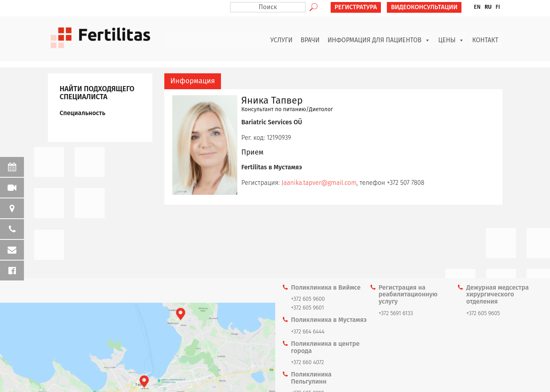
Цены (451, 40)
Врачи (310, 40)
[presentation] (193, 81)
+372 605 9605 (483, 313)
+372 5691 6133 (396, 313)
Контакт (485, 40)
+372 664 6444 (308, 332)
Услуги (282, 40)
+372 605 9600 (308, 299)
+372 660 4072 (308, 362)
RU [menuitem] (488, 7)
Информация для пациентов (379, 40)
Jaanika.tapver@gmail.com (319, 183)
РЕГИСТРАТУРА (356, 7)
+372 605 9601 (308, 308)
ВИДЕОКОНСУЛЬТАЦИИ (424, 7)
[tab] (193, 81)
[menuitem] (477, 7)
